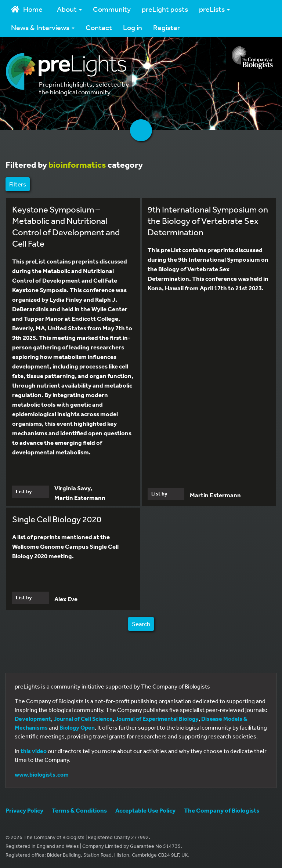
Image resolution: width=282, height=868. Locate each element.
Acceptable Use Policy (145, 810)
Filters (18, 184)
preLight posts (165, 9)
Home (27, 9)
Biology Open (77, 727)
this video (34, 751)
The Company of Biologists (222, 810)
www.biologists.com (42, 774)
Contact (99, 27)
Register (167, 27)
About (69, 9)
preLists (214, 9)
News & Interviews (43, 27)
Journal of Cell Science (83, 719)
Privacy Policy (24, 810)
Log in (133, 27)
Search (141, 624)
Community (112, 9)
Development (33, 719)
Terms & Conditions (79, 810)
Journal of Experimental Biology (157, 719)
